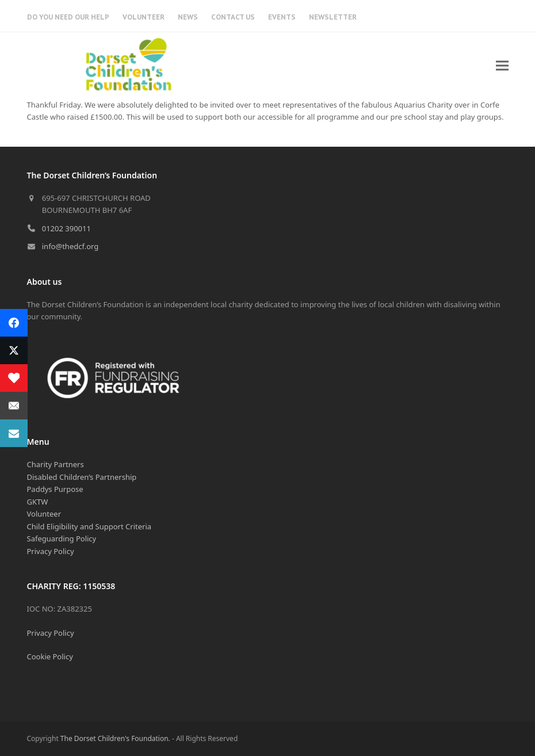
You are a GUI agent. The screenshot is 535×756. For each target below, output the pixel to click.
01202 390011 (66, 228)
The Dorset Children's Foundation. (115, 738)
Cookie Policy (50, 656)
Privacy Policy (51, 551)
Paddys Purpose (55, 489)
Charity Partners (56, 464)
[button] (502, 65)
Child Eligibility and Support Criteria (89, 526)
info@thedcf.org (70, 246)
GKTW (38, 502)
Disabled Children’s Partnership (82, 477)
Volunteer (44, 514)
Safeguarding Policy (62, 539)
